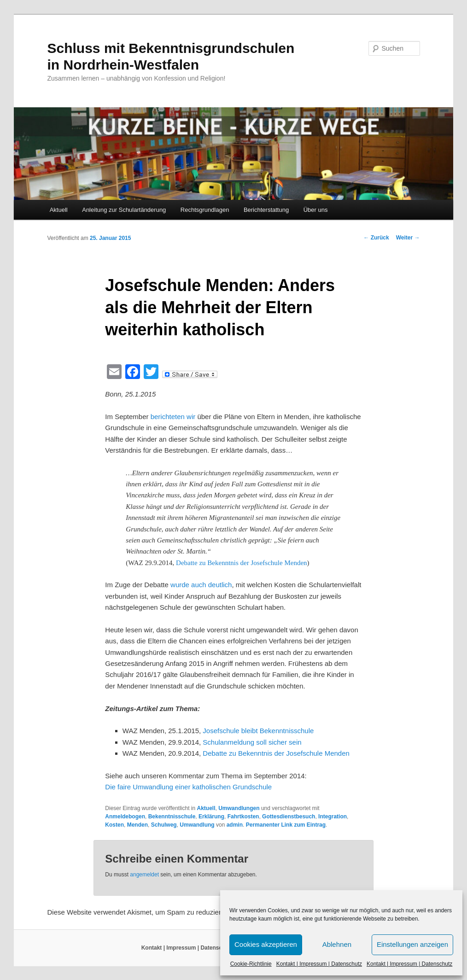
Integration (333, 817)
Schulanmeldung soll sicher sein (252, 742)
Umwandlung (197, 825)
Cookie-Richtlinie (251, 964)
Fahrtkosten (243, 817)
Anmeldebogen (125, 817)
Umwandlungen (239, 808)
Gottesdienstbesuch (289, 817)
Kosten (114, 825)
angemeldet (144, 875)
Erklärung (211, 817)
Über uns (316, 210)
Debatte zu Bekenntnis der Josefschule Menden (242, 563)
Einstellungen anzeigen (412, 944)
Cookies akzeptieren (266, 944)
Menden (137, 825)
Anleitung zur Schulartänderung (124, 210)
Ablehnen (337, 944)
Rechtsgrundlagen (205, 210)
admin (235, 825)
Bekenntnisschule (172, 817)
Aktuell (59, 210)
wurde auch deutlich (201, 585)
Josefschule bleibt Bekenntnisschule (258, 731)
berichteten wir (173, 417)
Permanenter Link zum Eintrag (286, 825)
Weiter (408, 238)
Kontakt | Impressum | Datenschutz (319, 964)
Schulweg (164, 825)
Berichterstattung (266, 210)
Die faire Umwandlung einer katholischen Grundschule (188, 787)
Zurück (376, 238)
